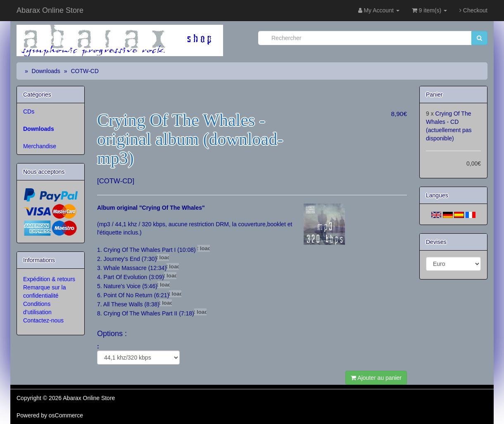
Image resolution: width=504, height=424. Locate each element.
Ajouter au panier (376, 378)
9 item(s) (429, 10)
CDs (29, 111)
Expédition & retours (49, 279)
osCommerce (66, 415)
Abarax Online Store (50, 10)
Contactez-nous (43, 320)
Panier (434, 95)
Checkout (473, 10)
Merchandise (40, 146)
